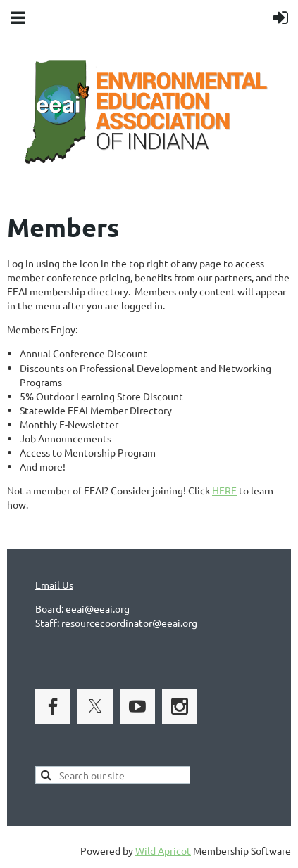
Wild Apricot (163, 850)
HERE (224, 490)
